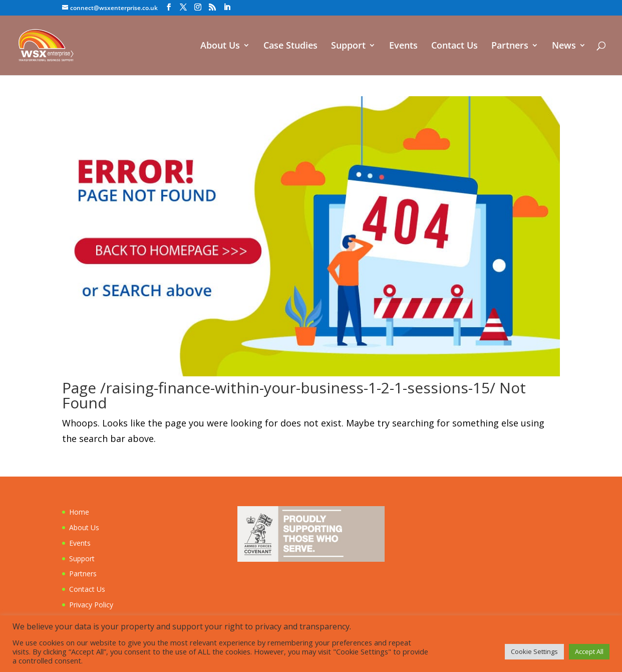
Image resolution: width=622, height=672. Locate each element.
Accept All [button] (589, 651)
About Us (220, 46)
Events (403, 46)
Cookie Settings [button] (534, 651)
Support (348, 46)
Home (79, 512)
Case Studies (290, 46)
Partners (510, 46)
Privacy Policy (91, 605)
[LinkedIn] (227, 7)
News (564, 46)
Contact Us (454, 46)
